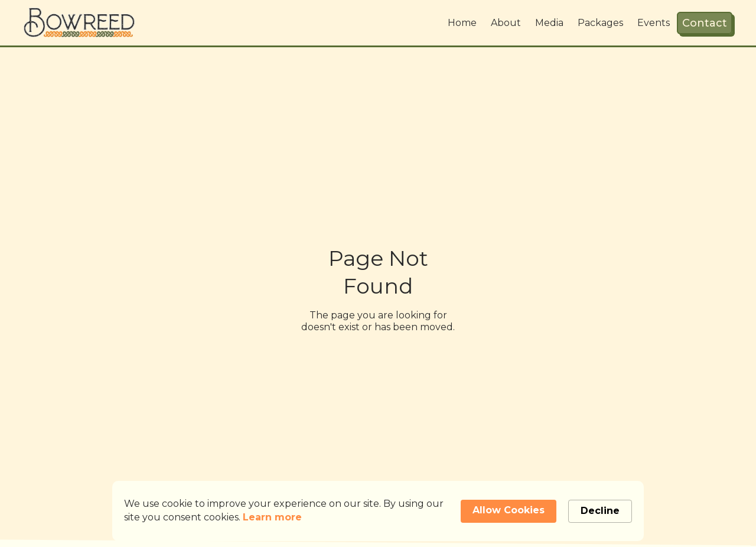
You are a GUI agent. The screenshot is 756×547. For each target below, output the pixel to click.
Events (654, 23)
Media (549, 23)
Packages (600, 23)
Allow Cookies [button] (509, 510)
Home (462, 23)
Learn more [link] (272, 517)
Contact (705, 23)
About (506, 23)
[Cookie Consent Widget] (378, 511)
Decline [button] (600, 511)
